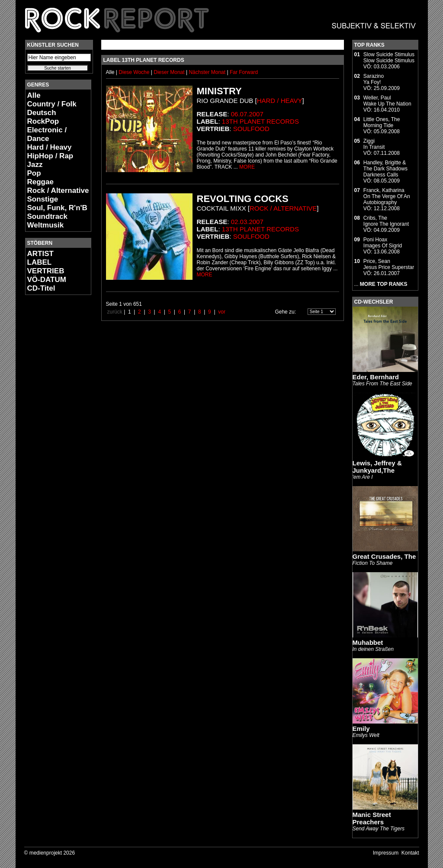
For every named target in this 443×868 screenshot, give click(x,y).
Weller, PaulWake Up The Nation (387, 101)
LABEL (40, 262)
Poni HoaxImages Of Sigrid (383, 243)
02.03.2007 (247, 222)
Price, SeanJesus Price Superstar (389, 264)
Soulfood (251, 129)
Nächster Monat (207, 72)
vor (222, 312)
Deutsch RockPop (43, 117)
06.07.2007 (247, 114)
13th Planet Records (260, 121)
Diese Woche (135, 72)
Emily (361, 729)
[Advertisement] (51, 431)
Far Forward (244, 72)
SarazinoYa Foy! (374, 79)
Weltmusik (46, 225)
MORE (247, 167)
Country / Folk (52, 104)
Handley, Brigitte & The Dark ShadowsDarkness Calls (385, 169)
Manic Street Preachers (372, 818)
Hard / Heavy (50, 147)
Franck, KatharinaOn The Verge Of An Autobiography (387, 196)
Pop (34, 173)
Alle (34, 95)
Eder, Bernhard (376, 377)
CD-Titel (41, 288)
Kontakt (410, 853)
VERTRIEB (46, 271)
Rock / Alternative (58, 191)
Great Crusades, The (384, 556)
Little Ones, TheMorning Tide (382, 122)
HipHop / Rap (50, 156)
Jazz (35, 165)
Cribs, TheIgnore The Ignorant (386, 221)
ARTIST (40, 254)
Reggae (40, 182)
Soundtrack (48, 216)
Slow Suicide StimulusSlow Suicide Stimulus (389, 58)
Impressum (386, 853)
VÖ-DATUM (47, 280)
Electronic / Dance (47, 134)
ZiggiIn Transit (374, 144)
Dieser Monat (170, 72)
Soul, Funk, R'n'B (57, 208)
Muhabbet (368, 642)
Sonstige (43, 199)
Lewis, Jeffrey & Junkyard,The (377, 467)
